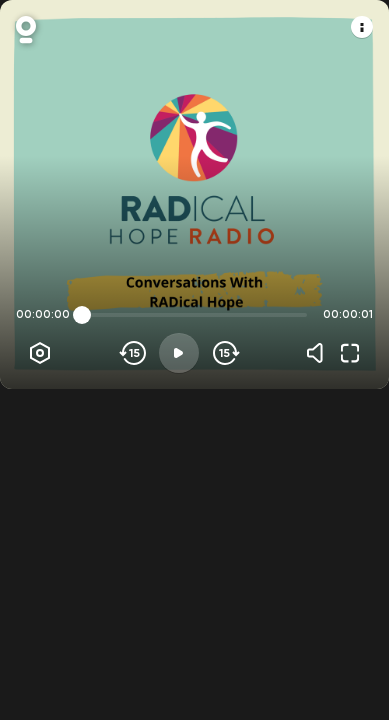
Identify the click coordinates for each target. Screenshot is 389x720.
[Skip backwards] (133, 353)
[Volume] (320, 353)
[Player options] (40, 353)
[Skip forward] (224, 353)
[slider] (82, 315)
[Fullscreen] (350, 353)
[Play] (179, 353)
